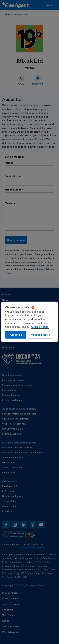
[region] (29, 322)
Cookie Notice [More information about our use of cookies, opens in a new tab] (40, 327)
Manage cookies (40, 335)
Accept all (16, 335)
